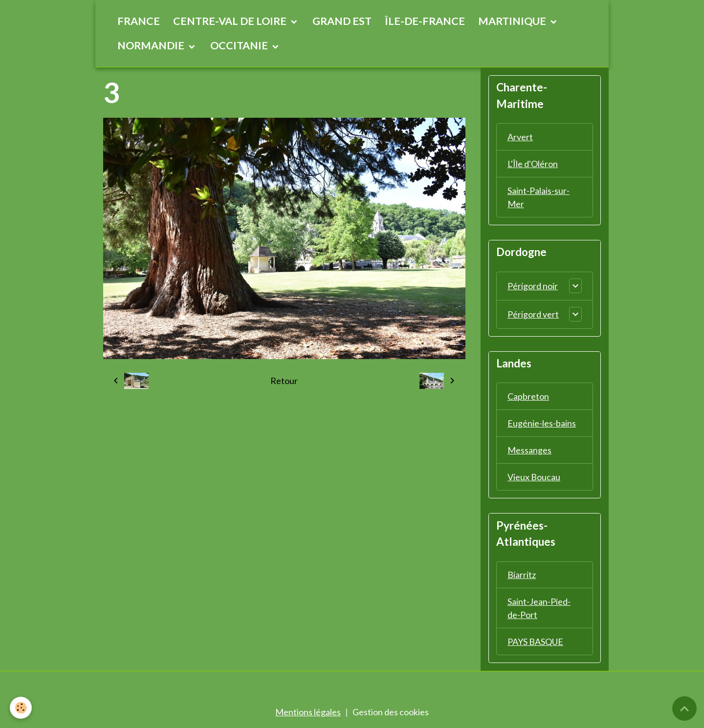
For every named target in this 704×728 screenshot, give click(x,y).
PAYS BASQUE (535, 642)
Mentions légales (308, 712)
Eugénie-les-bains (542, 423)
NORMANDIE (152, 45)
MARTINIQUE (513, 21)
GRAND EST (342, 21)
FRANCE (139, 21)
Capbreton (528, 396)
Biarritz (522, 575)
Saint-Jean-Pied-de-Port (539, 609)
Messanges (529, 450)
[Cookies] (21, 708)
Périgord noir (533, 286)
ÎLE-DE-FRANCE (425, 21)
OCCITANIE (240, 45)
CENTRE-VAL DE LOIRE (231, 21)
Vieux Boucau (534, 477)
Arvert (520, 137)
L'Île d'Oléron (533, 164)
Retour (284, 381)
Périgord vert (533, 314)
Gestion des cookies (391, 712)
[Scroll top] (684, 708)
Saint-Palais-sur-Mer (539, 197)
